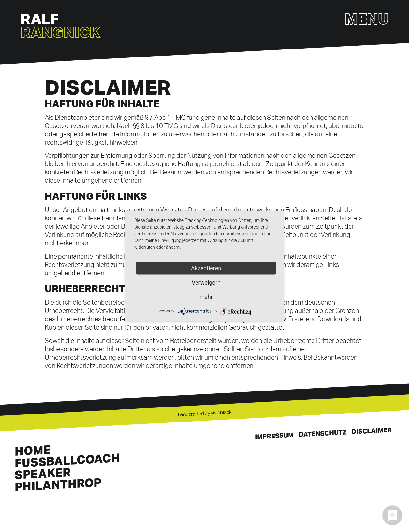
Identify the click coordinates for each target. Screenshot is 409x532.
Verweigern (206, 282)
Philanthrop (58, 484)
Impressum (274, 436)
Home (33, 450)
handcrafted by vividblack (205, 413)
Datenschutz (323, 433)
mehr (206, 297)
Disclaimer (372, 431)
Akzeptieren (206, 268)
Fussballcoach (67, 460)
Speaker (43, 473)
